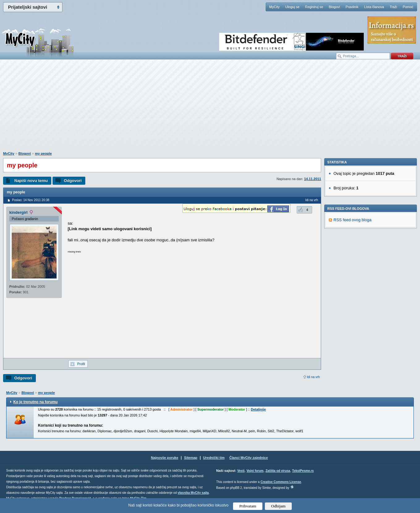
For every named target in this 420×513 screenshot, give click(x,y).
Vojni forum (255, 471)
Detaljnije (258, 409)
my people (43, 153)
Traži (393, 7)
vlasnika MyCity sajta (193, 493)
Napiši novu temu (31, 181)
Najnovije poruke (165, 458)
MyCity (274, 7)
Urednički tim (214, 458)
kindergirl (18, 212)
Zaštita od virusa (278, 471)
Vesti (241, 471)
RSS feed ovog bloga (352, 305)
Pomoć (408, 7)
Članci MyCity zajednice (249, 458)
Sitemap (191, 458)
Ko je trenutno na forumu (35, 402)
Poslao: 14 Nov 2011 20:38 (31, 200)
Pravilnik (352, 7)
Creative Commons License (281, 482)
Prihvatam (248, 506)
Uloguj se (292, 7)
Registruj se (314, 7)
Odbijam (278, 506)
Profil (81, 364)
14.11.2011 (313, 179)
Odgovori (73, 181)
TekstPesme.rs (303, 471)
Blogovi (334, 7)
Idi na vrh (313, 377)
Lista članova (374, 7)
